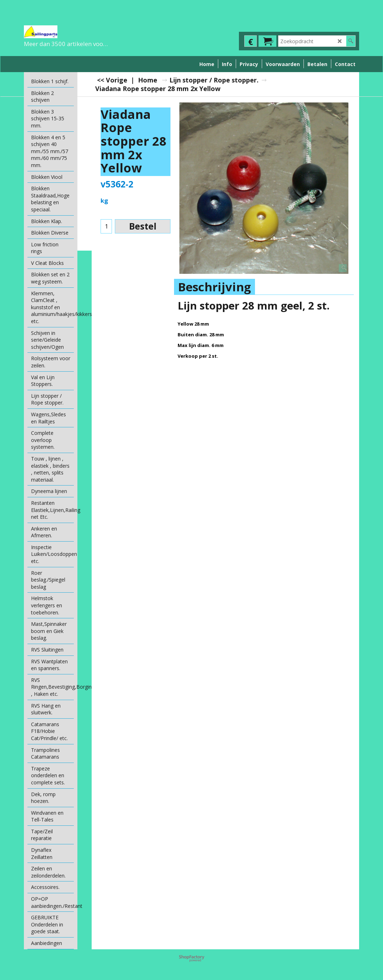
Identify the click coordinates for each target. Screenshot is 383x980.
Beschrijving (215, 287)
